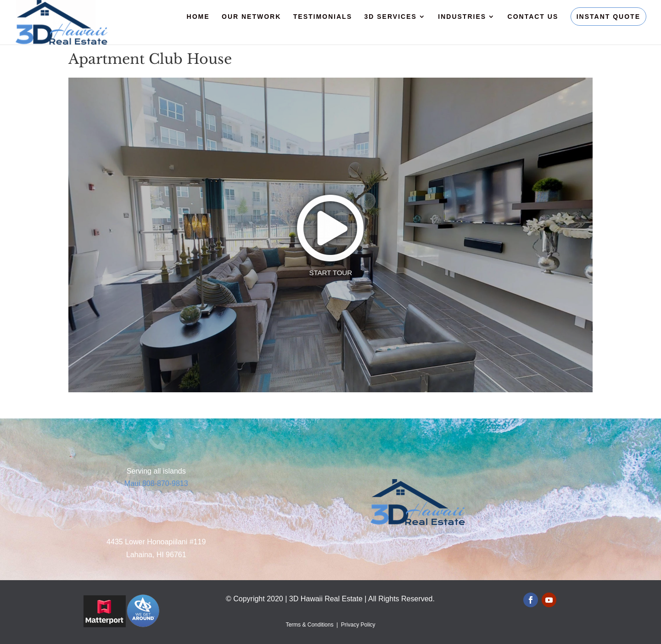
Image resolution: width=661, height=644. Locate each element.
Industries (462, 17)
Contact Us (533, 17)
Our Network (251, 17)
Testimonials (323, 17)
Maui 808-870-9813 (156, 483)
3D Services (390, 17)
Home (198, 17)
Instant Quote (608, 17)
